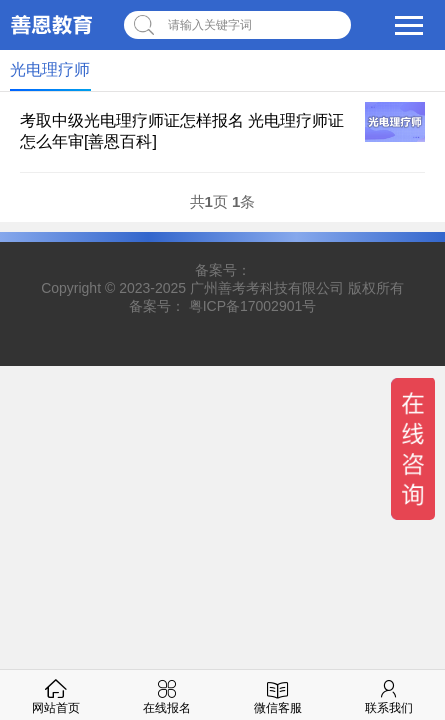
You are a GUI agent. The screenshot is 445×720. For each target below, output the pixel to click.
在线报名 (167, 694)
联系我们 (389, 694)
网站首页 (56, 694)
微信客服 (278, 694)
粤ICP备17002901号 (253, 306)
